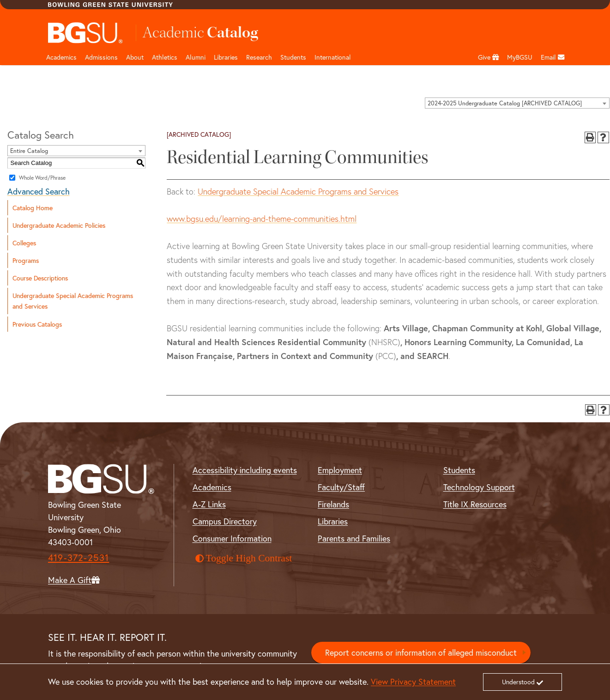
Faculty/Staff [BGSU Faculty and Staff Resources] (341, 487)
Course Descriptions (40, 278)
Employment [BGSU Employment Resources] (340, 470)
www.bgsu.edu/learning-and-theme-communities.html (262, 219)
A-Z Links (209, 504)
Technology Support (479, 487)
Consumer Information (232, 538)
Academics (61, 57)
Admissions (101, 57)
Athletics (165, 57)
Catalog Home (33, 208)
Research (259, 57)
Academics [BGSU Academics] (212, 487)
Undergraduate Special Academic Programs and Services (73, 301)
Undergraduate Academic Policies (59, 225)
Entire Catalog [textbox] (29, 151)
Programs (26, 260)
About (135, 57)
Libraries (226, 57)
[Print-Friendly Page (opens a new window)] (590, 137)
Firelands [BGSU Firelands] (333, 504)
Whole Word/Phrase (42, 177)
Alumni (196, 57)
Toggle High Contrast (244, 558)
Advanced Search (39, 191)
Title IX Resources (475, 504)
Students (293, 57)
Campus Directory (225, 521)
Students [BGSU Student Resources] (459, 470)
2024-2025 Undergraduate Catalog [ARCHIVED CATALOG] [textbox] (505, 103)
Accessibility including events (245, 470)
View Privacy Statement (413, 682)
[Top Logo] (86, 33)
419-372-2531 (79, 557)
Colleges (24, 243)
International (333, 57)
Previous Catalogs (37, 324)
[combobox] (517, 103)
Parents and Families (354, 538)
